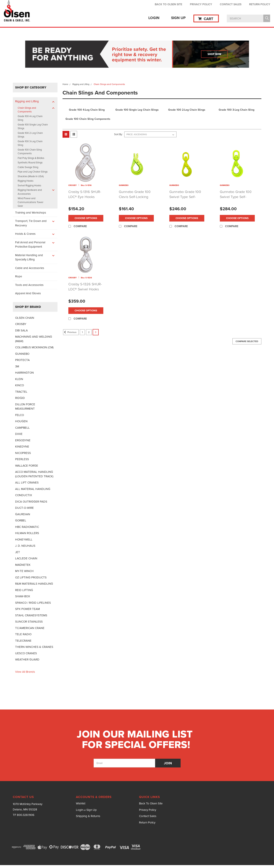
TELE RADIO (23, 634)
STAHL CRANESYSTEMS (31, 615)
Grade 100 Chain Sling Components (30, 152)
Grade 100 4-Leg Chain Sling (30, 118)
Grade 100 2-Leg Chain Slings (30, 135)
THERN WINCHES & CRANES (34, 647)
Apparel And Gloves (28, 293)
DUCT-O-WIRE (24, 508)
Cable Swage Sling (28, 167)
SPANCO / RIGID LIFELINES (33, 603)
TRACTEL (21, 392)
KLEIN (19, 379)
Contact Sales (231, 4)
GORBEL (21, 520)
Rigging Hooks (26, 181)
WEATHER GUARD (27, 660)
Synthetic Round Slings (30, 162)
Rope (19, 276)
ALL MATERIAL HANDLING (33, 489)
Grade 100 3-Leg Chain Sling (30, 143)
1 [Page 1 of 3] (82, 332)
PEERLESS (22, 459)
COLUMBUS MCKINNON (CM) (34, 347)
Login (154, 18)
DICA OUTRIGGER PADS (31, 502)
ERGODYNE (23, 440)
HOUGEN (21, 421)
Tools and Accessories (29, 285)
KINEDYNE (22, 447)
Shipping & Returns (88, 816)
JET (18, 552)
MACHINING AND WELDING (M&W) (34, 339)
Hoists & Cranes (25, 234)
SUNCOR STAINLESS (29, 622)
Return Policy (260, 4)
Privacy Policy (201, 4)
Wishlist (81, 803)
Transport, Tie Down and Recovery (31, 223)
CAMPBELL (22, 428)
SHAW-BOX (23, 596)
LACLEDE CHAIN (26, 558)
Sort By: (118, 134)
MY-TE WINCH (24, 571)
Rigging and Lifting (27, 101)
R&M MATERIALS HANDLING (34, 584)
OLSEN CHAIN (25, 318)
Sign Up (178, 18)
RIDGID (20, 398)
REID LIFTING (24, 590)
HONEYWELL (24, 540)
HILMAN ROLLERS (27, 533)
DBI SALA (21, 330)
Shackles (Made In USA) (31, 176)
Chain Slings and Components (27, 110)
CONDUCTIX (24, 495)
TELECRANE (23, 641)
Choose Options (86, 218)
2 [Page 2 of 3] (89, 332)
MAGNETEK (23, 565)
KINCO (20, 385)
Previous (70, 332)
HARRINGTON (24, 373)
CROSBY (21, 324)
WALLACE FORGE (27, 466)
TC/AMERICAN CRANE (30, 628)
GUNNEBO (22, 354)
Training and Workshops (31, 213)
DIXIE (19, 434)
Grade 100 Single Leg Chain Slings (33, 127)
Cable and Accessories (30, 268)
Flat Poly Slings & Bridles (31, 158)
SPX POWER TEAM (27, 609)
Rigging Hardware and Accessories (30, 192)
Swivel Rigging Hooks (29, 185)
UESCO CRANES (26, 653)
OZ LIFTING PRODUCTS (31, 577)
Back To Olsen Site (168, 4)
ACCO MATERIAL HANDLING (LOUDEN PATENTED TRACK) (34, 474)
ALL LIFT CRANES (27, 483)
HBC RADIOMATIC (27, 527)
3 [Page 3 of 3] (96, 332)
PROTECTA (22, 360)
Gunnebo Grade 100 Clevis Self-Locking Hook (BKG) (135, 197)
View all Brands (25, 672)
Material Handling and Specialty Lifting (29, 257)
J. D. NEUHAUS (25, 546)
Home (65, 84)
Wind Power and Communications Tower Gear (30, 202)
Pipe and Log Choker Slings (33, 172)
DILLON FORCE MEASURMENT (25, 407)
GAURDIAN (23, 514)
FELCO (20, 415)
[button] (137, 55)
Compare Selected (247, 341)
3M (17, 366)
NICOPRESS (23, 453)
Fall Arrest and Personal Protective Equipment (30, 245)
